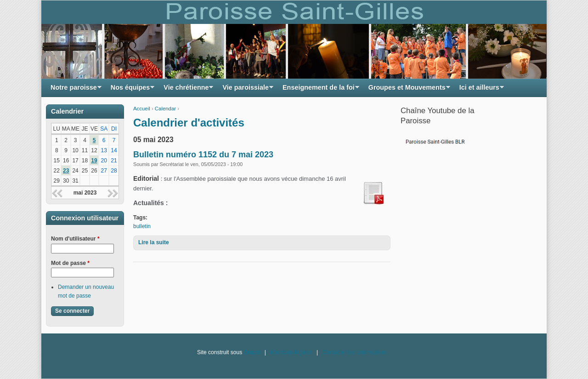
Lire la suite (154, 242)
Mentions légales (291, 352)
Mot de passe (70, 263)
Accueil (142, 109)
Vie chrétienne (186, 90)
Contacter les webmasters (354, 352)
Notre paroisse (74, 90)
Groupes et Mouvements (407, 90)
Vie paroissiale (246, 90)
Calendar (165, 109)
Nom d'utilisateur (75, 239)
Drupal (252, 352)
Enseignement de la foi (319, 90)
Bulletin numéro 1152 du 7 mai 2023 (203, 155)
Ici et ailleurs (479, 90)
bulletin (142, 226)
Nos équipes (130, 90)
